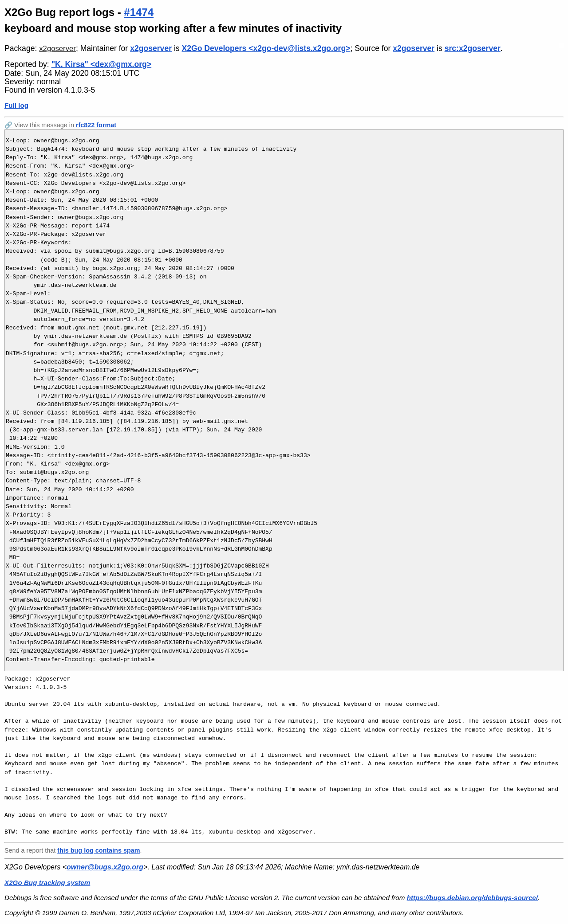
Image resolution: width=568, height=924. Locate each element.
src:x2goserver (473, 48)
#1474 (139, 12)
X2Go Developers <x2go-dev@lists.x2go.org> (266, 48)
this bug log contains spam (99, 850)
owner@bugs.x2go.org (105, 867)
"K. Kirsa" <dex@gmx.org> (102, 64)
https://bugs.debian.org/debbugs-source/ (472, 898)
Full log (16, 105)
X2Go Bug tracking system (47, 883)
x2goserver (57, 49)
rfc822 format (96, 125)
